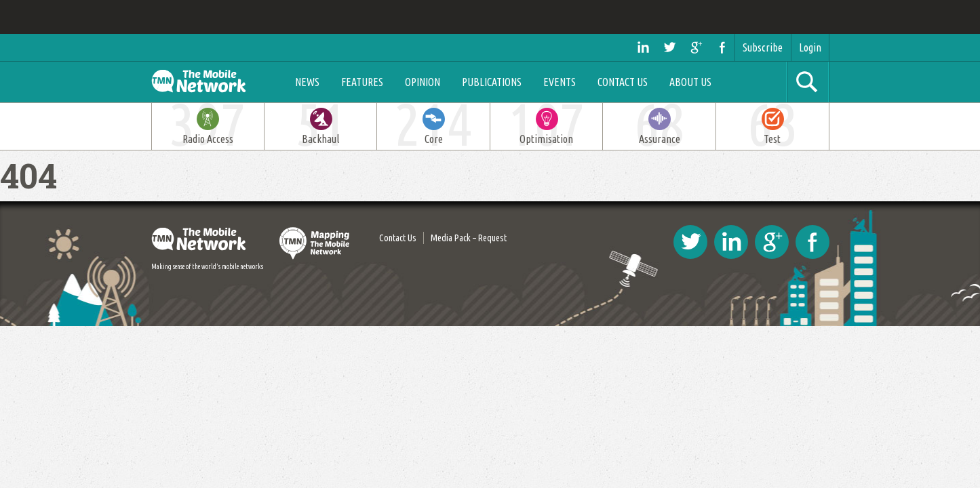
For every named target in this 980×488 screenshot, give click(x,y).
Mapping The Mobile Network (315, 243)
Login (810, 47)
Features (365, 82)
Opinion (425, 82)
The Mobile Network (213, 82)
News (310, 82)
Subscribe (763, 47)
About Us (693, 82)
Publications (494, 82)
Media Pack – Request (469, 238)
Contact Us (625, 82)
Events (562, 82)
